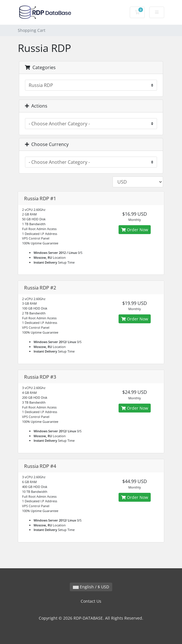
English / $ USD (91, 587)
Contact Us (91, 601)
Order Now (135, 230)
